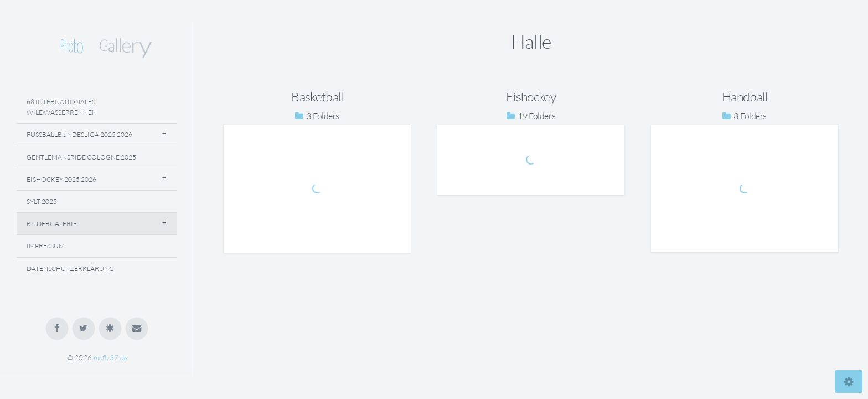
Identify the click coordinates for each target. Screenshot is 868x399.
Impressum (46, 246)
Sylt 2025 (42, 201)
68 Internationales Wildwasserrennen (62, 107)
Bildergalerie (52, 224)
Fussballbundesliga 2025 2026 (79, 134)
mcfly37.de (110, 357)
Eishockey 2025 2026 (61, 179)
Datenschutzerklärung (70, 268)
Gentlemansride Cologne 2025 (81, 157)
